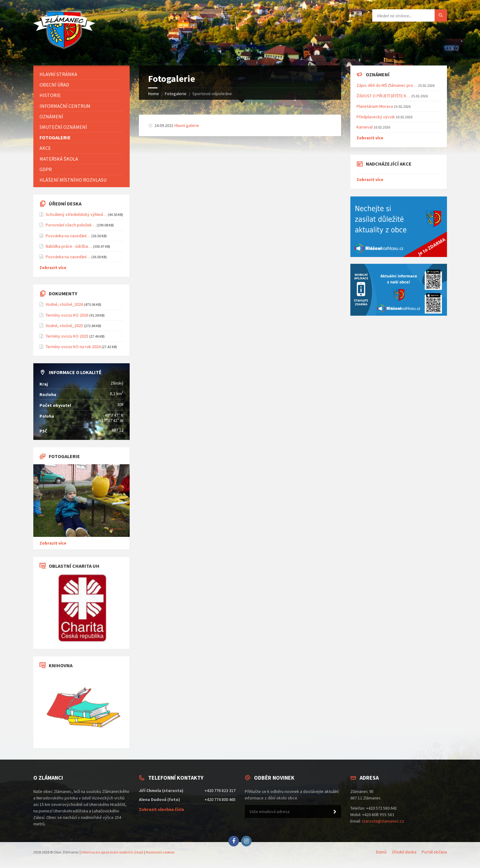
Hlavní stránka (58, 74)
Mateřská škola (59, 159)
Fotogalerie (176, 94)
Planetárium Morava (375, 106)
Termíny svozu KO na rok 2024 (73, 347)
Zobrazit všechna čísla (161, 809)
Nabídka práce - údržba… (69, 246)
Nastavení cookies (160, 852)
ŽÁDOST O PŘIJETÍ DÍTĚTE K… (383, 96)
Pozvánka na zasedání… (68, 236)
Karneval (365, 127)
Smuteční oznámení (63, 127)
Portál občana (434, 852)
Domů (381, 852)
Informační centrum (65, 106)
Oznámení (51, 116)
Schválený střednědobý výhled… (76, 214)
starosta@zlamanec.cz (383, 821)
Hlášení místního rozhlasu (73, 180)
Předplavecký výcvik (376, 117)
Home (154, 94)
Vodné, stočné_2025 (64, 326)
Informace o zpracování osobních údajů (112, 852)
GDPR (46, 169)
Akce (45, 148)
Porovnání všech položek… (71, 225)
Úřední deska (404, 852)
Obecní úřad (54, 85)
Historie (50, 95)
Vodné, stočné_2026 (64, 304)
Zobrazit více (53, 268)
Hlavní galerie (187, 125)
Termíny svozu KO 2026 (67, 315)
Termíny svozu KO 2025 (67, 336)
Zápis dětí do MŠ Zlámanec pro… (387, 85)
